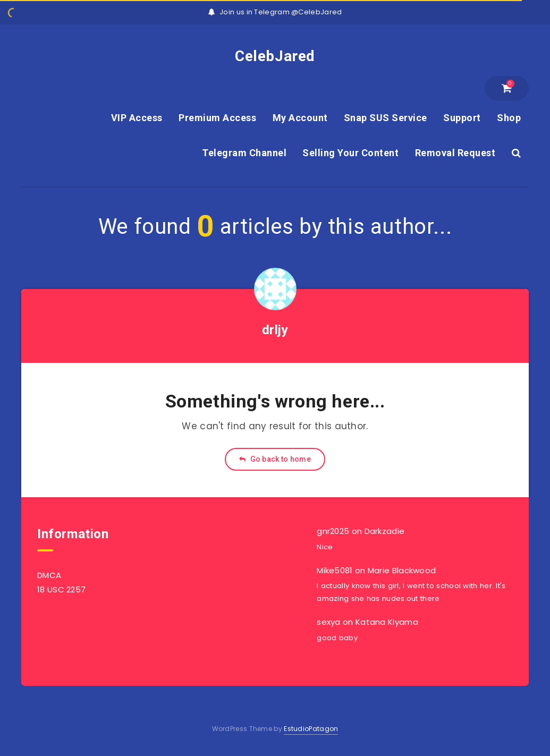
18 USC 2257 (61, 589)
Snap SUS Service (386, 118)
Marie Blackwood (402, 570)
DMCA (49, 575)
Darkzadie (385, 531)
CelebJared (275, 56)
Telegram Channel (244, 153)
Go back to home (275, 459)
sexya (329, 622)
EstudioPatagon (311, 729)
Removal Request (455, 153)
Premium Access (217, 118)
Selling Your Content (350, 153)
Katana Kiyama (387, 622)
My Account (300, 118)
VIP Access (137, 118)
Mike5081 (335, 570)
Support (462, 118)
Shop (509, 118)
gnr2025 (333, 531)
